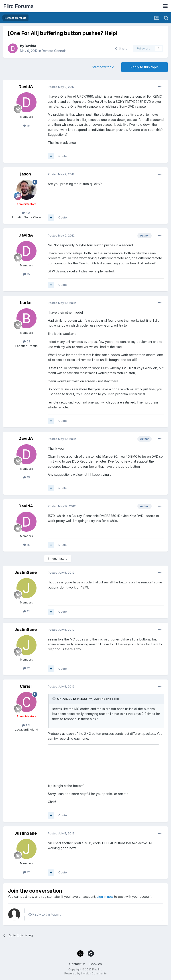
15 (26, 126)
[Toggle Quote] (54, 699)
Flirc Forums (18, 6)
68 (27, 341)
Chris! (26, 686)
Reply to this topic (145, 67)
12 (26, 611)
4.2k (27, 213)
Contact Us (77, 964)
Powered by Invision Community (85, 973)
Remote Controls (54, 51)
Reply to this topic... (45, 914)
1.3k (26, 725)
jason (26, 174)
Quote (63, 156)
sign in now (105, 897)
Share (121, 48)
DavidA (31, 46)
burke (26, 303)
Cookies (96, 964)
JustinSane (26, 572)
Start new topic (103, 67)
